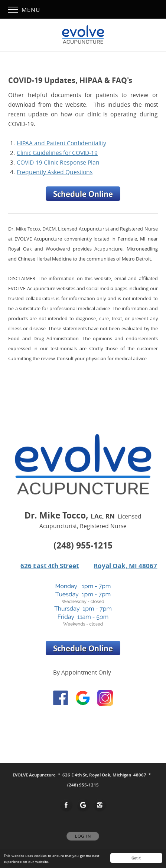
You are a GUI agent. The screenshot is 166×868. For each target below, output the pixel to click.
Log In (83, 836)
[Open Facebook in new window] (66, 805)
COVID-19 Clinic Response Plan (58, 162)
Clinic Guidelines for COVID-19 (57, 153)
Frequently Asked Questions (55, 172)
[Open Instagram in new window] (100, 805)
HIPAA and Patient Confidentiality (61, 143)
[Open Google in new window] (83, 805)
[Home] (83, 34)
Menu (24, 10)
